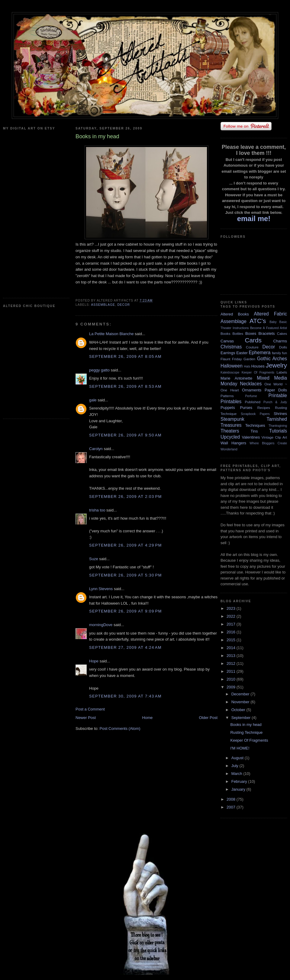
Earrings (228, 353)
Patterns (227, 396)
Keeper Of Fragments (258, 372)
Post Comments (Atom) (120, 728)
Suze (94, 559)
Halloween (232, 366)
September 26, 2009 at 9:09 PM (126, 611)
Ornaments (252, 390)
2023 (232, 608)
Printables (231, 402)
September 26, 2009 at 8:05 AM (125, 356)
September (242, 718)
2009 (232, 687)
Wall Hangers (233, 443)
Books (225, 333)
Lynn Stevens (101, 589)
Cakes (282, 333)
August (238, 758)
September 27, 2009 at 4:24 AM (125, 647)
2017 (232, 624)
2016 (232, 632)
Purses (246, 408)
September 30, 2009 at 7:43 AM (125, 696)
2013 (232, 656)
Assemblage (103, 305)
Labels (282, 372)
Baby (273, 322)
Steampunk (232, 419)
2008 (232, 799)
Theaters (230, 431)
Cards (253, 340)
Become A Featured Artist (269, 328)
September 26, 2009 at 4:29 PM (126, 545)
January (239, 789)
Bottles (238, 333)
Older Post (208, 718)
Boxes (251, 333)
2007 (232, 807)
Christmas (231, 347)
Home (148, 718)
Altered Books (235, 314)
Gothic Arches (272, 359)
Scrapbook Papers (255, 414)
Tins (254, 431)
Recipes (264, 408)
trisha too (97, 510)
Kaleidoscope (230, 372)
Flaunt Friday (231, 359)
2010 (232, 679)
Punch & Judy (275, 402)
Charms (280, 341)
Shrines (280, 414)
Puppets (228, 408)
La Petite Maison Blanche (111, 334)
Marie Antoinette (236, 378)
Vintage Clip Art (274, 437)
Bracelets (266, 333)
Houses (258, 366)
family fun (279, 353)
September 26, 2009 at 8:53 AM (125, 386)
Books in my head (246, 725)
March (237, 774)
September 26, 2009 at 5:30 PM (126, 575)
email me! (254, 219)
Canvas (227, 341)
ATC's (258, 321)
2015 (232, 640)
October (239, 710)
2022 (232, 616)
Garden (249, 359)
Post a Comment (90, 709)
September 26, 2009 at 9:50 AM (125, 435)
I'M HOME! (240, 748)
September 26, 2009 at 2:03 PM (126, 497)
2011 (232, 671)
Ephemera (259, 353)
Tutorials (278, 431)
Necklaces (251, 384)
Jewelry (276, 365)
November (241, 702)
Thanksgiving (278, 426)
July (235, 766)
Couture (252, 347)
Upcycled (230, 437)
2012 (232, 663)
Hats (247, 366)
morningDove (101, 625)
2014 (232, 648)
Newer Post (86, 718)
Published (253, 402)
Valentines (251, 437)
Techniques (255, 425)
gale (93, 400)
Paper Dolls (276, 390)
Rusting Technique (246, 732)
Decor (124, 305)
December (241, 694)
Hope (94, 661)
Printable (278, 395)
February (240, 781)
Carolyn (96, 449)
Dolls (283, 347)
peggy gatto (99, 370)
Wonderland (229, 449)
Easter (242, 353)
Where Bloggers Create (268, 443)
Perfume (251, 396)
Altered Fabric (270, 314)
